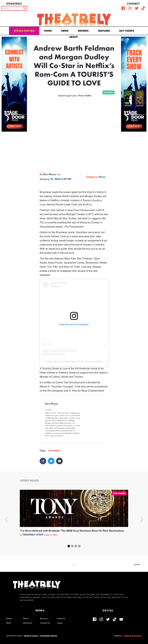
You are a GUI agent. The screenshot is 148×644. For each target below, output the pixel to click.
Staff (8, 623)
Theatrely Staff (33, 535)
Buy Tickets (127, 31)
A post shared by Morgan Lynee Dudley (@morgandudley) (74, 361)
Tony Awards (119, 493)
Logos (60, 623)
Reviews (83, 31)
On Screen (108, 92)
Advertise (28, 623)
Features (104, 31)
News (65, 31)
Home (48, 31)
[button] (74, 37)
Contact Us (45, 623)
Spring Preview (24, 31)
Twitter (48, 410)
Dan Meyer (50, 174)
